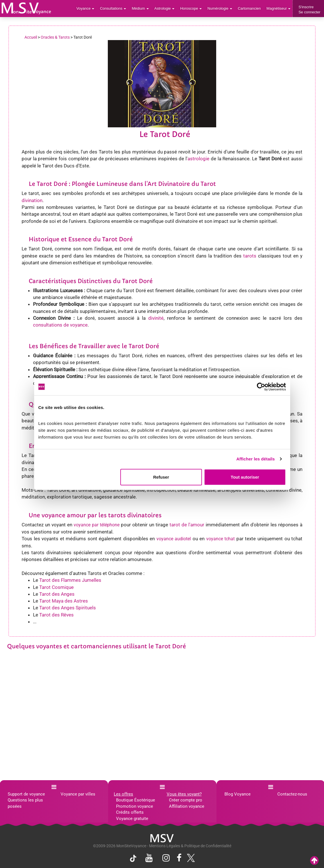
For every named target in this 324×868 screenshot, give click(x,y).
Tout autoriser (245, 477)
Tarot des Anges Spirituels (68, 608)
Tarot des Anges (57, 594)
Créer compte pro (186, 800)
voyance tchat (221, 539)
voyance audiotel (174, 539)
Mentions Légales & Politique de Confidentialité (190, 846)
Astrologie (165, 8)
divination (32, 200)
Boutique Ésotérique (136, 800)
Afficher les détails (256, 459)
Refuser (161, 477)
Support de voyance (26, 794)
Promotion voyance (135, 806)
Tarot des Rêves (56, 615)
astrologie (198, 159)
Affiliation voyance (187, 806)
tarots (250, 256)
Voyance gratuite (132, 819)
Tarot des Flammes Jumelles (70, 580)
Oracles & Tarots (55, 37)
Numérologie (220, 8)
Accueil (31, 37)
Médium (140, 8)
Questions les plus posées (25, 803)
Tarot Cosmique (56, 587)
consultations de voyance (60, 325)
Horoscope (191, 8)
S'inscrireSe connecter (309, 10)
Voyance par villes (78, 794)
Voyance (85, 8)
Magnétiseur (279, 8)
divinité (156, 318)
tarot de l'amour (187, 525)
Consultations (113, 8)
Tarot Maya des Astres (64, 601)
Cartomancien (249, 8)
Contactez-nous (292, 794)
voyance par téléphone (97, 525)
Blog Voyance (238, 794)
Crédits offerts (130, 812)
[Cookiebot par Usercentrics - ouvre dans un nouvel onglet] (261, 387)
